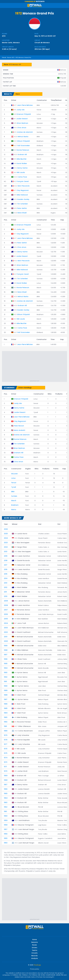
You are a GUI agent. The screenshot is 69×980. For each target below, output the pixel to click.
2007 (6, 610)
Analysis (35, 958)
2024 (6, 538)
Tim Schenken (22, 204)
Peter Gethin (22, 208)
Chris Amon (22, 128)
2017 (6, 565)
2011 (5, 592)
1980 (6, 731)
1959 (6, 820)
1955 (6, 838)
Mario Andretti (20, 430)
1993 (6, 673)
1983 (6, 717)
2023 (6, 543)
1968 (6, 780)
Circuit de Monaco (42, 43)
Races (34, 945)
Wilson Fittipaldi (23, 141)
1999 (6, 646)
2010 (6, 596)
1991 (5, 681)
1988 (6, 695)
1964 (6, 798)
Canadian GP (30, 1)
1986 (6, 704)
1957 (6, 829)
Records (34, 956)
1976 (6, 749)
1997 (6, 655)
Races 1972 (11, 58)
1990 (6, 686)
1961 (5, 811)
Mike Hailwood (22, 195)
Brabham (15, 505)
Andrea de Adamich (25, 132)
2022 (6, 547)
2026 (6, 529)
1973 (6, 762)
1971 (5, 767)
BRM (13, 492)
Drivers (35, 948)
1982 (6, 722)
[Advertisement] (35, 366)
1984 (6, 713)
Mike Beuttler (22, 159)
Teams (35, 950)
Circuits (34, 953)
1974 (6, 758)
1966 (6, 789)
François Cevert (23, 181)
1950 (6, 843)
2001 (6, 637)
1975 (6, 753)
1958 (6, 825)
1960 (6, 816)
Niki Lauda (21, 172)
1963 (6, 802)
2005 (6, 619)
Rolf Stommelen (24, 146)
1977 (6, 744)
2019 (6, 556)
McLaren (15, 474)
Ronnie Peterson (23, 150)
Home (34, 940)
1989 (6, 690)
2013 (6, 583)
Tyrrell (14, 487)
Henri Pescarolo (24, 186)
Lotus (13, 478)
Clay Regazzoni (23, 190)
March (14, 501)
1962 (6, 807)
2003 (6, 628)
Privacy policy (35, 969)
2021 (6, 552)
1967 (6, 785)
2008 (6, 605)
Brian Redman (23, 123)
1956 (6, 834)
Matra (14, 510)
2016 (6, 569)
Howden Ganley (23, 199)
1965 (6, 794)
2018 (6, 561)
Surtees (14, 496)
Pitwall (4, 58)
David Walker (22, 163)
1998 (6, 650)
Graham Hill (22, 155)
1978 (6, 740)
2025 (6, 534)
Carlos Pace (22, 177)
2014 (6, 578)
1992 (6, 677)
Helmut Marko (23, 137)
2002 (6, 632)
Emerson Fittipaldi (24, 114)
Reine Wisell (22, 213)
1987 (6, 699)
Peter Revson (19, 426)
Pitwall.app (37, 965)
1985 (6, 708)
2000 (6, 641)
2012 (6, 587)
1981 (5, 726)
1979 (6, 735)
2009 (6, 601)
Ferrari (14, 483)
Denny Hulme (22, 168)
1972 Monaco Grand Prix (23, 58)
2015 (6, 574)
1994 (6, 668)
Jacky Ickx (21, 110)
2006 (6, 614)
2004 (6, 623)
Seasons (34, 942)
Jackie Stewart (22, 119)
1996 (6, 659)
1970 (6, 771)
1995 (6, 664)
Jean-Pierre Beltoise (25, 105)
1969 (6, 776)
